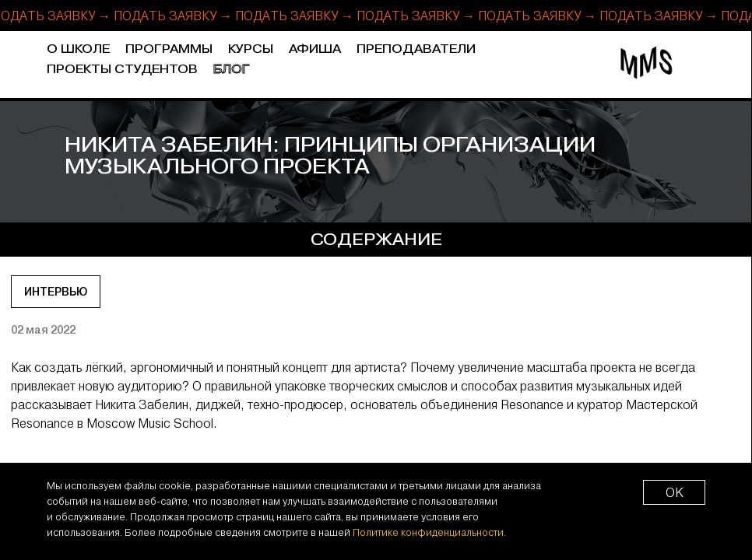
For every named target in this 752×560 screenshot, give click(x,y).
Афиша (315, 49)
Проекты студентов (122, 70)
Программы (169, 49)
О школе (78, 49)
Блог (232, 70)
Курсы (251, 49)
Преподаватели (416, 49)
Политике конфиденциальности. (429, 532)
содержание (376, 240)
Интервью (56, 292)
